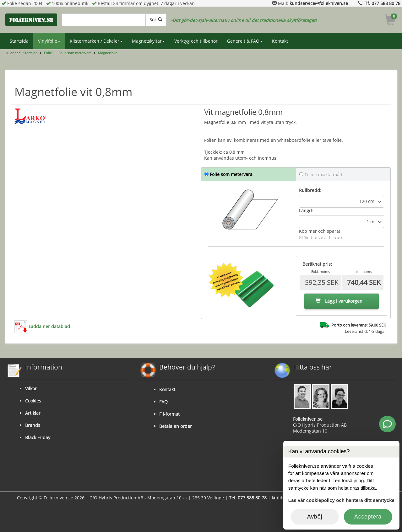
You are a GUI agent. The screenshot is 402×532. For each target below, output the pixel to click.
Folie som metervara (75, 53)
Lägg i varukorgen (339, 301)
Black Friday (38, 437)
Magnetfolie (108, 53)
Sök (156, 20)
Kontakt (280, 41)
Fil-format (169, 414)
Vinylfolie (49, 41)
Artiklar (33, 413)
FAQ (163, 402)
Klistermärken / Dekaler (96, 41)
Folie (48, 53)
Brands (33, 425)
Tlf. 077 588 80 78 (382, 3)
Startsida (19, 41)
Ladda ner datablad (49, 326)
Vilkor (31, 388)
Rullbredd (310, 190)
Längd (305, 211)
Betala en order (176, 426)
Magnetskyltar (148, 41)
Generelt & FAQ (245, 41)
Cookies (33, 401)
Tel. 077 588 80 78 (248, 498)
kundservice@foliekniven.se (319, 3)
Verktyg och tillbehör (196, 41)
